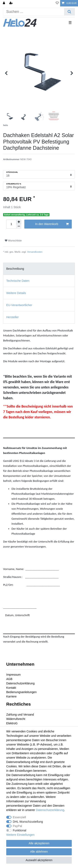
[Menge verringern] (19, 226)
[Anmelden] (4, 3)
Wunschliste (13, 241)
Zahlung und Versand (20, 715)
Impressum (13, 675)
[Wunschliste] (57, 3)
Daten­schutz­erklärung (50, 810)
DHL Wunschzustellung (28, 822)
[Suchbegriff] (34, 12)
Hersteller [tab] (12, 317)
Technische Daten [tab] (18, 281)
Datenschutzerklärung (20, 683)
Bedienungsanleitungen (21, 692)
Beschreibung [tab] (15, 269)
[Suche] (69, 12)
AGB (9, 679)
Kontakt (11, 688)
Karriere (11, 696)
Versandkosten (35, 252)
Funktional (20, 830)
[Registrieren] (11, 3)
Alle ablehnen (39, 852)
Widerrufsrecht (16, 719)
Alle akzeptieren (39, 843)
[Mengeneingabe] (11, 224)
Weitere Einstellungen (20, 835)
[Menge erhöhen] (19, 222)
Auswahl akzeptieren (39, 860)
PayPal (17, 826)
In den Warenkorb (52, 224)
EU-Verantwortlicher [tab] (19, 305)
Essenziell (19, 817)
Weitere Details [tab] (16, 293)
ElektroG (12, 723)
